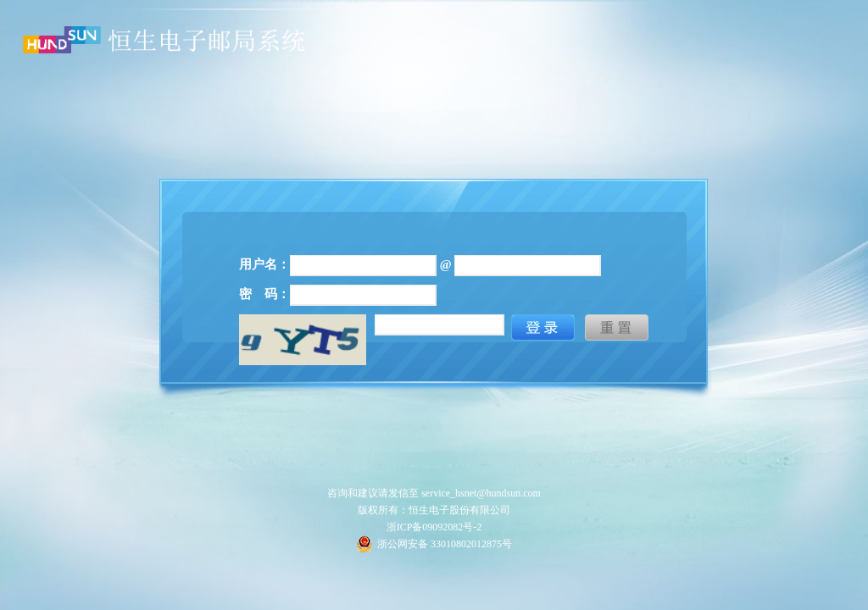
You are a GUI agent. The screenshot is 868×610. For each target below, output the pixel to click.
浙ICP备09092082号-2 (434, 527)
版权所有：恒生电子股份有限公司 (434, 510)
